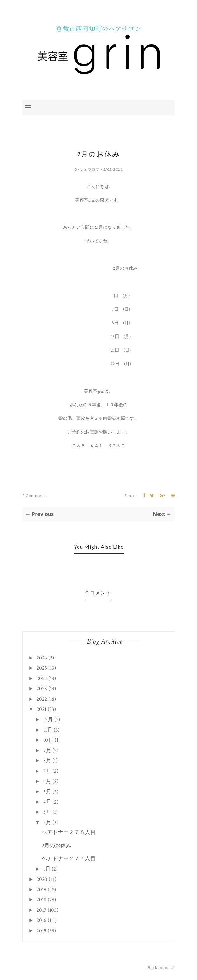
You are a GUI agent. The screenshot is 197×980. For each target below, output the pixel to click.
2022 (42, 699)
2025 (42, 668)
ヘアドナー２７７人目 (69, 859)
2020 (42, 879)
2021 (41, 709)
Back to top (161, 967)
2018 (41, 900)
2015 (41, 931)
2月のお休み (56, 846)
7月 (47, 771)
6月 (47, 781)
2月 (47, 823)
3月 (47, 812)
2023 (42, 689)
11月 (48, 730)
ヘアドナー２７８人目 (69, 832)
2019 (41, 890)
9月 (47, 751)
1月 (47, 869)
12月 (48, 720)
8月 (47, 761)
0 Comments (35, 496)
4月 (47, 802)
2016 (41, 920)
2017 (41, 910)
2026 (42, 658)
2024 (42, 679)
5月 (47, 792)
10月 (48, 740)
